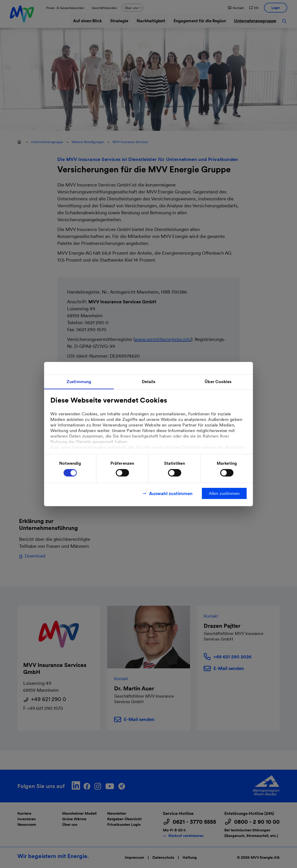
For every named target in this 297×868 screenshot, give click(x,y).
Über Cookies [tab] (218, 381)
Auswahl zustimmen (171, 493)
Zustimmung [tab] (79, 381)
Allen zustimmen (224, 493)
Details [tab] (149, 381)
